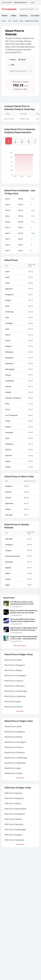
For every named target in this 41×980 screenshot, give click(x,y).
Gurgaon (8, 550)
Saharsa (8, 427)
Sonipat (8, 579)
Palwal (8, 573)
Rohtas (8, 421)
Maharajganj (10, 369)
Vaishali (8, 467)
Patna (7, 404)
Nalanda (8, 386)
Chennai (8, 498)
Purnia (8, 409)
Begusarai (9, 289)
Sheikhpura (9, 444)
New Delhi (9, 515)
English (34, 2)
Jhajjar (7, 585)
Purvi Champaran (11, 415)
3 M (22, 141)
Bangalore (9, 486)
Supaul (8, 461)
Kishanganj (9, 352)
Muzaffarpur (10, 381)
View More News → (20, 646)
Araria (7, 271)
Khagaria (8, 346)
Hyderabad (9, 503)
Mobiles (5, 16)
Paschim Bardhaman (13, 556)
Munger (8, 375)
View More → (21, 711)
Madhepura (9, 358)
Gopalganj (9, 323)
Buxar (7, 306)
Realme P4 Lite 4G (21, 2)
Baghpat (8, 568)
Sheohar (8, 450)
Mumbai (8, 492)
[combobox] (29, 9)
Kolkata (8, 509)
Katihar (8, 340)
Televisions (24, 16)
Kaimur (8, 335)
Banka (7, 283)
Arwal (7, 277)
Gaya (7, 317)
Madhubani (9, 363)
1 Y (35, 141)
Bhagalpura (9, 294)
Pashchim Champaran (13, 398)
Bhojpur (8, 300)
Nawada (8, 392)
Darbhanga (9, 312)
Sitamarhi (9, 455)
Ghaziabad (9, 562)
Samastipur (9, 432)
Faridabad (9, 545)
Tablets (14, 16)
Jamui (7, 329)
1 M (15, 141)
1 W (9, 141)
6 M (29, 141)
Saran (7, 438)
